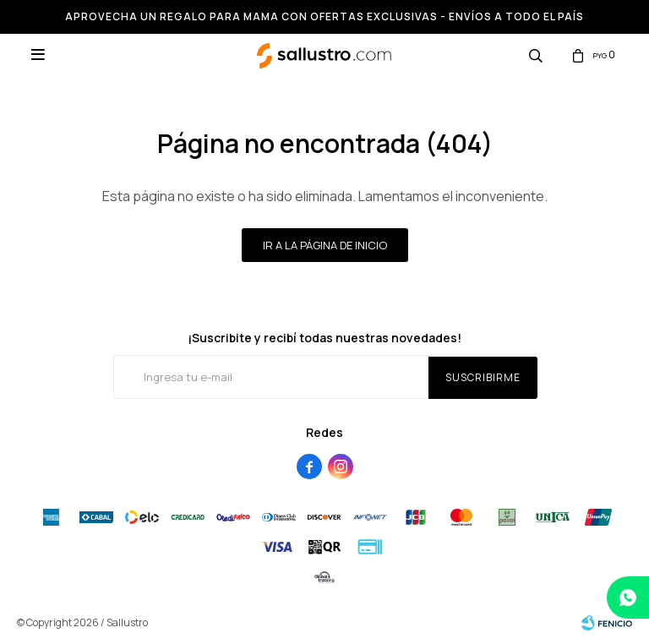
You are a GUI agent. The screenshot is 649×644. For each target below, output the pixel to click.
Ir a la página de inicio (325, 245)
